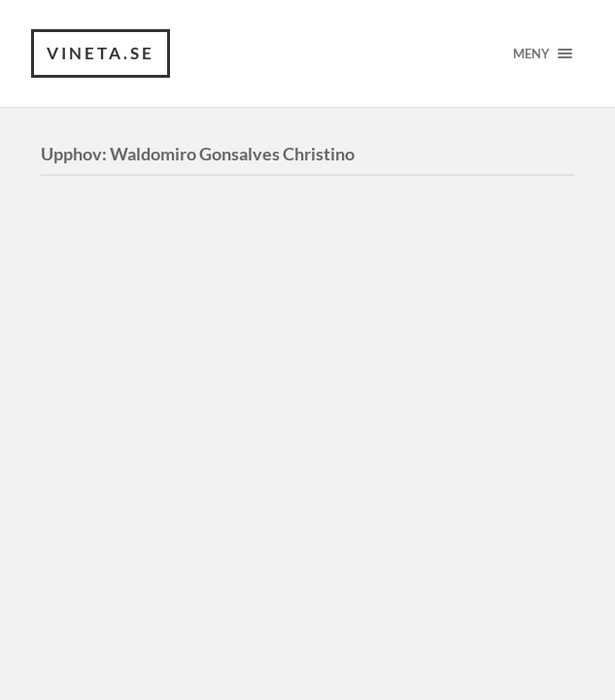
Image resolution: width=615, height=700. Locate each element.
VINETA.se (101, 53)
